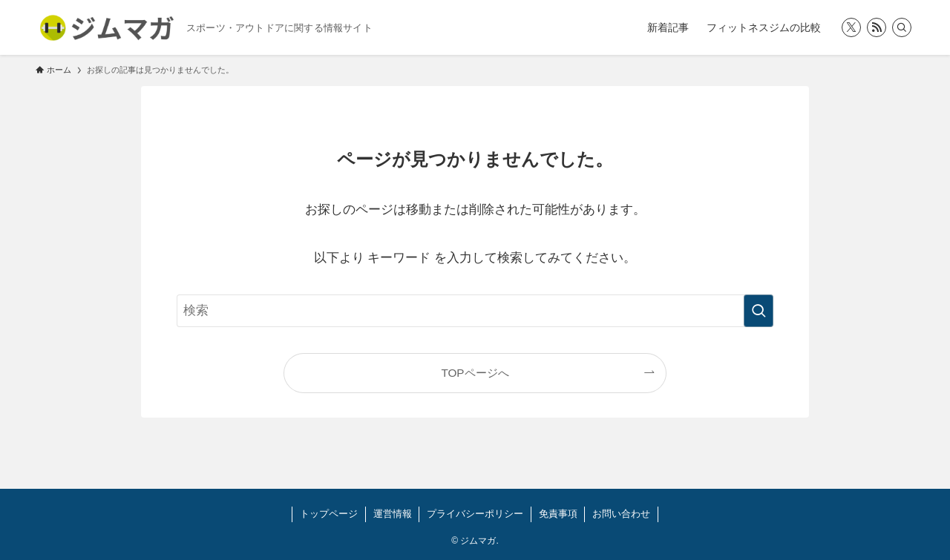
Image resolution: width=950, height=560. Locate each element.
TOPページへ (475, 373)
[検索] (902, 27)
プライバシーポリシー (475, 514)
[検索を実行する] (759, 311)
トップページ (329, 514)
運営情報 (393, 514)
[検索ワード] (475, 311)
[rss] (877, 27)
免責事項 (558, 514)
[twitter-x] (851, 27)
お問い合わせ (621, 514)
